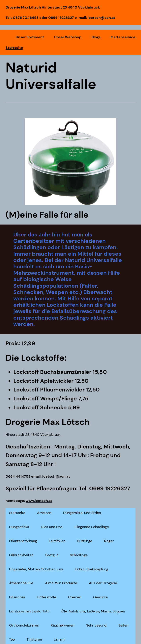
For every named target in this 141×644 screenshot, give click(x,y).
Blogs (96, 37)
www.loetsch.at (39, 501)
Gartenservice (123, 37)
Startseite (14, 48)
